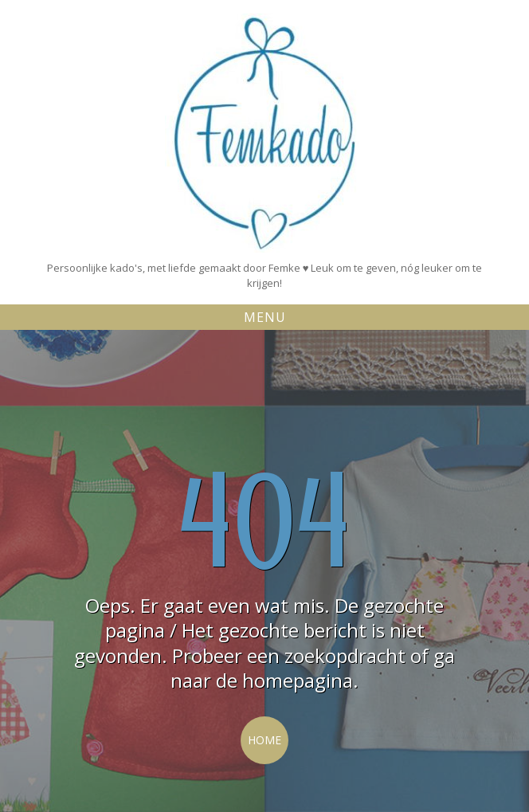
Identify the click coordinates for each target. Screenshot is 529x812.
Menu (265, 317)
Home (264, 740)
